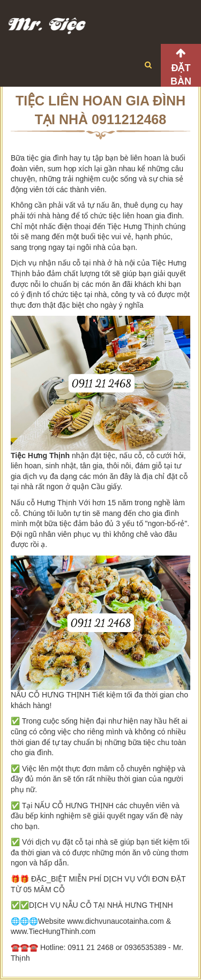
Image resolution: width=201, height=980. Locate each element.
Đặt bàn (181, 75)
